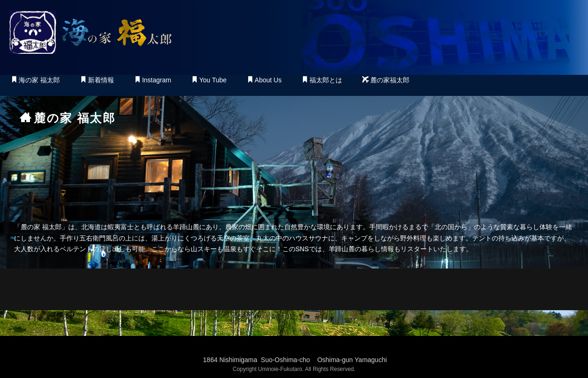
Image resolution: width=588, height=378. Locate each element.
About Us (264, 80)
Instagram (153, 80)
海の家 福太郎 (35, 80)
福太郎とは (322, 80)
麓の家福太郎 (386, 80)
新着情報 (97, 80)
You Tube (209, 80)
